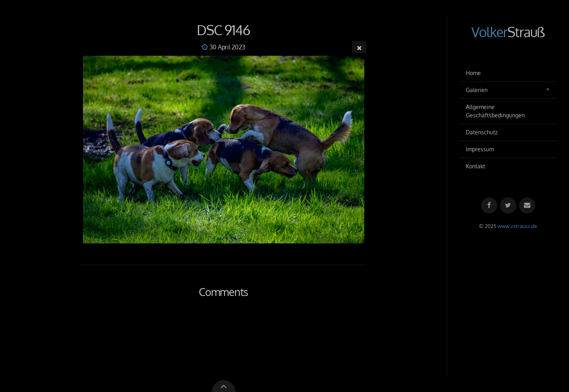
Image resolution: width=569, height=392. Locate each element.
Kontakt (476, 166)
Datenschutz (482, 132)
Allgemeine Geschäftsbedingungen (495, 111)
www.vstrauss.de (517, 226)
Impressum (480, 149)
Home (473, 73)
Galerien (477, 90)
